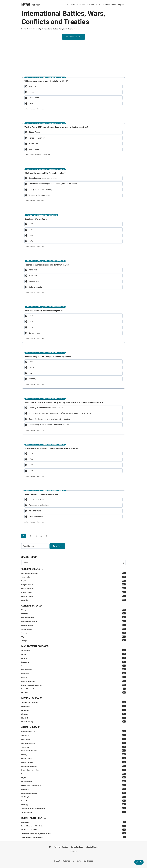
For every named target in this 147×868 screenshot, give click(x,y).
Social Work (73, 801)
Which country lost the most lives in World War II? (46, 81)
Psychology (73, 789)
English (121, 5)
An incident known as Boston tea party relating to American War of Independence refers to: (64, 402)
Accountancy (73, 650)
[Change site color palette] (139, 862)
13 (46, 536)
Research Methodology (73, 793)
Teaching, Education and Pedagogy (73, 808)
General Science (73, 629)
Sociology (73, 804)
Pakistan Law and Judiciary (73, 774)
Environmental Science (73, 621)
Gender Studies (73, 758)
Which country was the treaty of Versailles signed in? (48, 357)
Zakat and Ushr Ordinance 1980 (73, 837)
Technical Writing (73, 812)
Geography (73, 633)
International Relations (73, 766)
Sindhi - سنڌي (73, 797)
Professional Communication (73, 785)
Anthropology (73, 739)
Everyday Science (73, 584)
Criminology (73, 747)
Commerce (73, 666)
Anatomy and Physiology (73, 702)
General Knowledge (73, 588)
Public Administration (73, 689)
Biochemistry (73, 706)
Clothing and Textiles (73, 743)
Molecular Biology (73, 722)
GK (67, 5)
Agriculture (73, 735)
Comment (41, 109)
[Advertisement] (73, 57)
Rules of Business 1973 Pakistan (73, 826)
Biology (73, 610)
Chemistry (73, 613)
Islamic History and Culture (73, 770)
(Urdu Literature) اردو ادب (73, 731)
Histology (73, 714)
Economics (73, 673)
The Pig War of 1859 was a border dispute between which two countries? (56, 127)
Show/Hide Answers (73, 37)
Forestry (73, 754)
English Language (73, 581)
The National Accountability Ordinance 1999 (73, 833)
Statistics (73, 693)
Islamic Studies (109, 5)
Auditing (73, 654)
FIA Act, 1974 (73, 822)
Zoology (73, 640)
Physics (73, 637)
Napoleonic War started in (36, 219)
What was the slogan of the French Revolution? (45, 173)
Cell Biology (73, 710)
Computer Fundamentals (73, 573)
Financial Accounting (73, 681)
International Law (73, 762)
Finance (73, 677)
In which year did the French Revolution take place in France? (51, 448)
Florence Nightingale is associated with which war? (47, 265)
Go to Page (57, 546)
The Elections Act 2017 (73, 830)
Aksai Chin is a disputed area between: (41, 494)
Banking (73, 658)
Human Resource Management (73, 685)
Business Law (73, 662)
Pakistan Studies (78, 5)
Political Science (73, 781)
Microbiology (73, 718)
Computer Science (73, 617)
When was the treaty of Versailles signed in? (44, 311)
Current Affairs (94, 5)
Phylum (73, 777)
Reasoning (73, 600)
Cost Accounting (73, 669)
